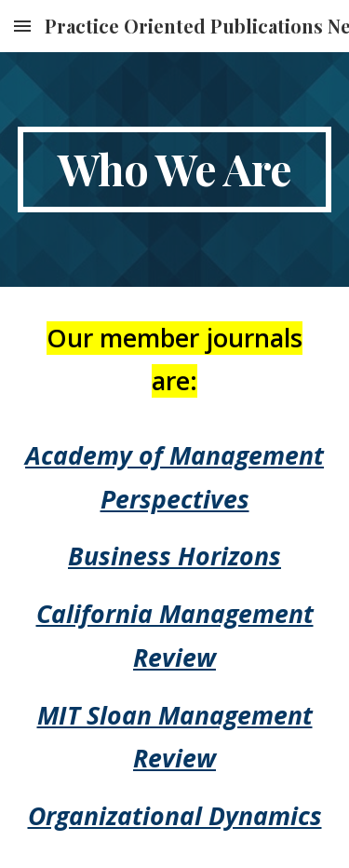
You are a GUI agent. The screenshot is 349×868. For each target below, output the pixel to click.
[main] (175, 170)
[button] (22, 26)
